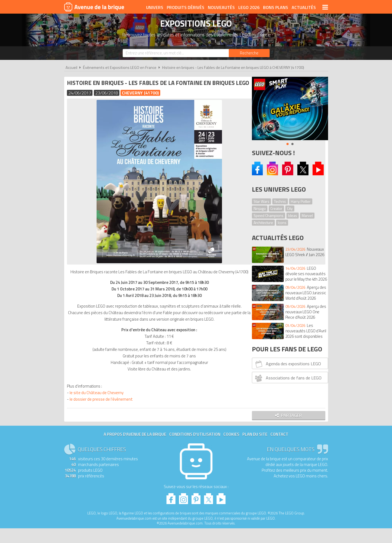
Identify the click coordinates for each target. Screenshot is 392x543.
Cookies (231, 449)
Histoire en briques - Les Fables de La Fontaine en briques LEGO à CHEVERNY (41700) (233, 68)
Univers (155, 7)
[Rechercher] (249, 53)
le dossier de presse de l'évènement (103, 412)
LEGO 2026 (249, 7)
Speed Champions (268, 215)
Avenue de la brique (94, 7)
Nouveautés (221, 7)
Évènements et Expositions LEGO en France (120, 68)
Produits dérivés (186, 7)
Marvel (307, 215)
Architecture (263, 223)
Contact (279, 449)
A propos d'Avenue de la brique (135, 449)
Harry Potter (301, 201)
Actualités (304, 7)
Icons (282, 223)
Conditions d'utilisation (195, 449)
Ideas (293, 215)
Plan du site (255, 449)
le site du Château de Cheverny (98, 406)
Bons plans (276, 7)
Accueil (71, 68)
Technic (280, 201)
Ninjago (260, 208)
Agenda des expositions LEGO (287, 364)
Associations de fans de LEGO (287, 378)
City (290, 208)
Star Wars (261, 201)
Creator (276, 208)
